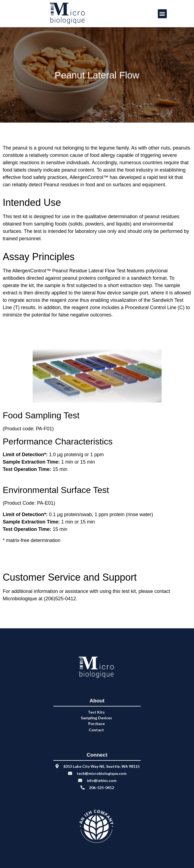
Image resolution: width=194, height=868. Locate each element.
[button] (162, 14)
